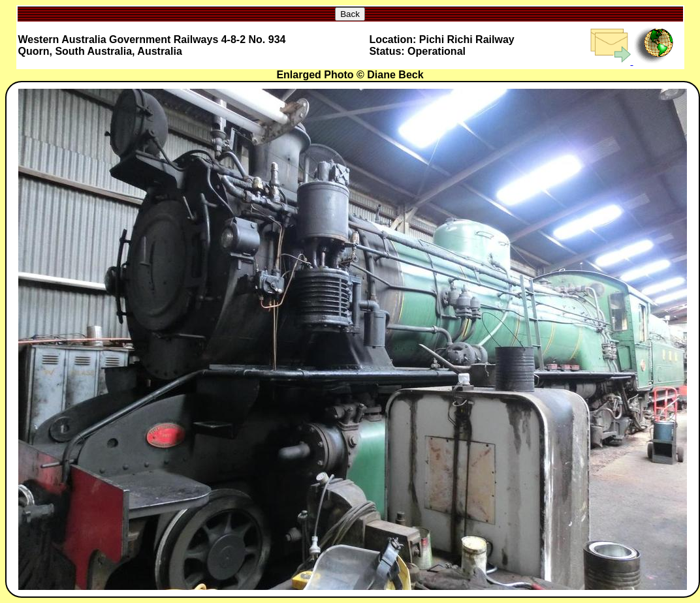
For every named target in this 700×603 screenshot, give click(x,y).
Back (350, 14)
